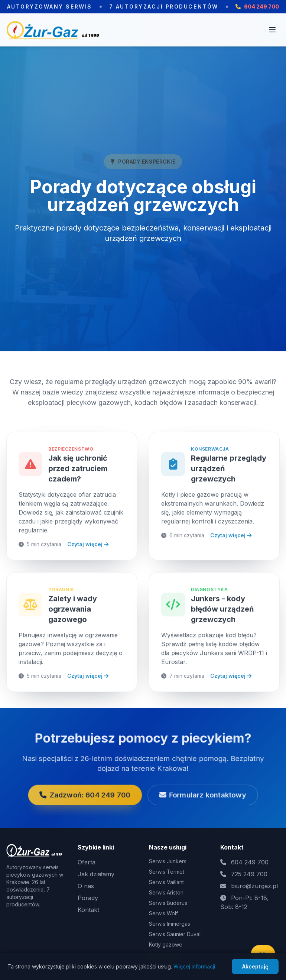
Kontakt (88, 910)
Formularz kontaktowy (184, 787)
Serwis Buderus (168, 903)
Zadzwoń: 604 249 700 (103, 787)
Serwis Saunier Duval (175, 934)
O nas (86, 886)
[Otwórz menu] (272, 30)
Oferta (87, 862)
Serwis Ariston (166, 892)
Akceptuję (255, 966)
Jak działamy (96, 874)
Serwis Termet (167, 872)
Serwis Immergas (170, 924)
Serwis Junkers (168, 861)
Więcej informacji (194, 966)
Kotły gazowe (166, 944)
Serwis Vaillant (166, 882)
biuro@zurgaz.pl (254, 886)
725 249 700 (249, 874)
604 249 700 (250, 862)
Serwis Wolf (163, 913)
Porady (88, 898)
